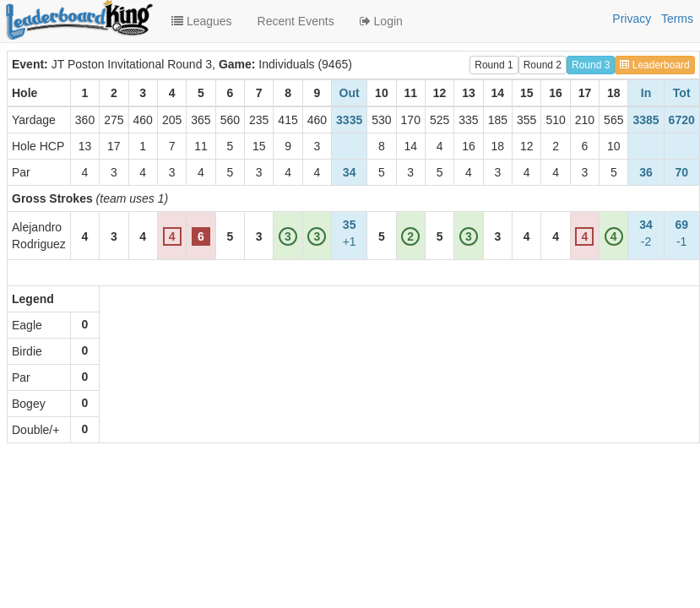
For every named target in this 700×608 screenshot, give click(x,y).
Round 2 (543, 65)
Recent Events (296, 21)
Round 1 (494, 65)
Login (381, 21)
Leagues (202, 21)
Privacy (632, 19)
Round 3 (591, 65)
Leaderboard (654, 65)
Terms (677, 19)
